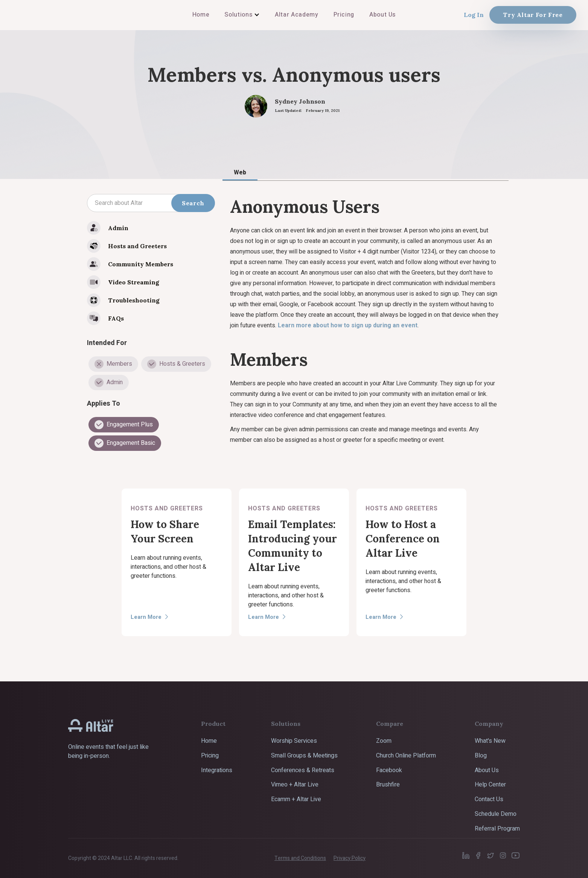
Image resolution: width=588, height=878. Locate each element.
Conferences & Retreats (303, 770)
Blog (481, 756)
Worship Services (294, 741)
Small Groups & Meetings (304, 756)
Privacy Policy (350, 858)
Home (209, 741)
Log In (474, 15)
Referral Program (497, 829)
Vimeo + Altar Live (295, 785)
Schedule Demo (496, 814)
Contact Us (489, 799)
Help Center (490, 785)
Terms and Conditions (300, 858)
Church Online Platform (406, 756)
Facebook (389, 770)
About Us (487, 770)
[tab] (240, 172)
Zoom (384, 741)
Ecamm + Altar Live (296, 799)
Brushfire (388, 785)
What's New (490, 741)
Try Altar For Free (533, 15)
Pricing (210, 756)
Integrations (217, 770)
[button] (242, 15)
